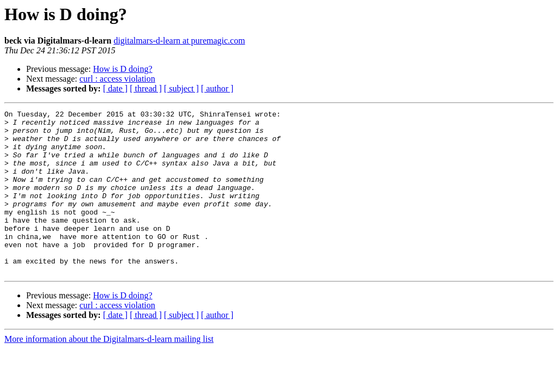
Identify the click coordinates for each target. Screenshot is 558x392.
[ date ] (115, 88)
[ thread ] (146, 88)
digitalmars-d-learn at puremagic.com (179, 41)
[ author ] (217, 88)
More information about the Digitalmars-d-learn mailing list (109, 372)
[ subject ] (181, 88)
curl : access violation (117, 79)
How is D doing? (123, 69)
